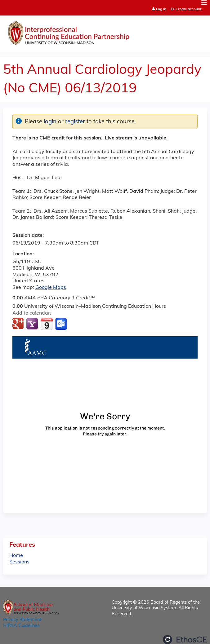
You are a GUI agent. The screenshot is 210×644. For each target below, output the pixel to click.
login (50, 122)
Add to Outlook (62, 324)
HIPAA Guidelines (21, 626)
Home (16, 556)
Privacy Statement (22, 620)
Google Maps (51, 288)
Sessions (19, 562)
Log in (161, 9)
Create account (188, 9)
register (75, 122)
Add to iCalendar (47, 324)
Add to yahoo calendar (33, 324)
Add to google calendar (19, 324)
